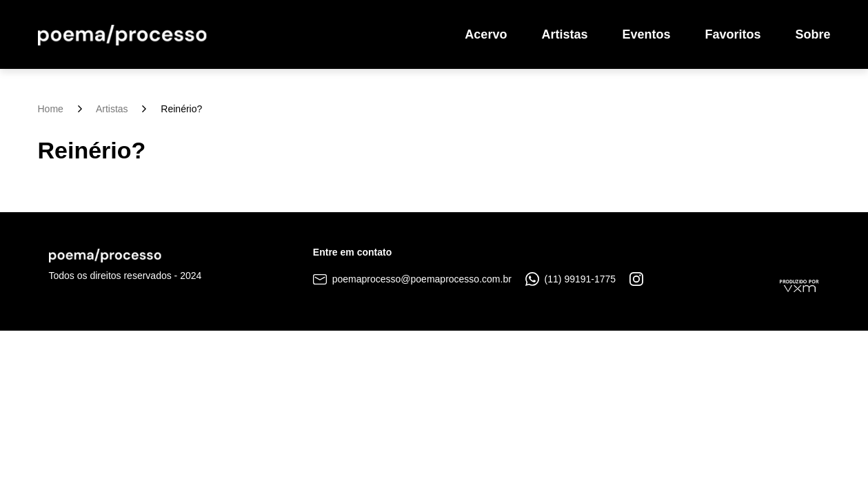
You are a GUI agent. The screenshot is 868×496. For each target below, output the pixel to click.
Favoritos (733, 34)
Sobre (813, 34)
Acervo (486, 34)
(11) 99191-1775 (571, 279)
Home (51, 109)
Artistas (564, 34)
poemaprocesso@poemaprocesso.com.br (412, 279)
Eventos (646, 34)
